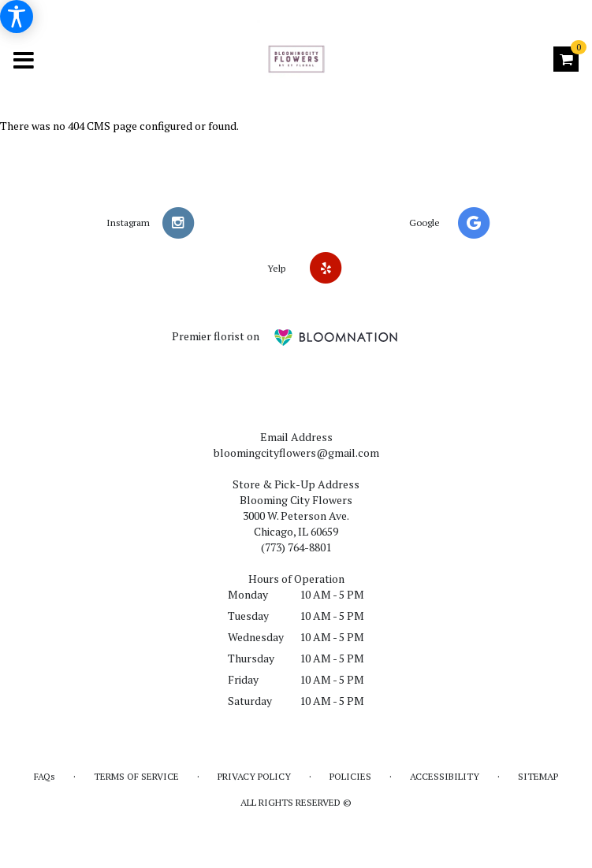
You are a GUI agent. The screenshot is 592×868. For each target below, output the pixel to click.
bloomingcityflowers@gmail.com (296, 453)
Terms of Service (136, 776)
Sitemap (538, 776)
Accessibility (445, 776)
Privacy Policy (254, 776)
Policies (350, 776)
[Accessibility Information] (17, 17)
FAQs (45, 776)
